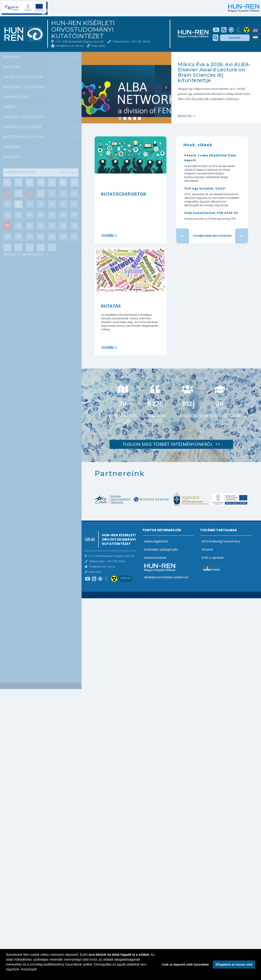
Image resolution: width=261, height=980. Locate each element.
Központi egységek (24, 87)
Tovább (107, 235)
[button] (7, 975)
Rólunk (11, 57)
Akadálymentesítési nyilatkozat (166, 577)
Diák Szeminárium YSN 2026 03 (211, 213)
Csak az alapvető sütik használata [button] (185, 965)
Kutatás (12, 67)
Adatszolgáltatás (156, 541)
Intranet (235, 38)
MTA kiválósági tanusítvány (221, 541)
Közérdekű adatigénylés (161, 550)
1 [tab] (120, 119)
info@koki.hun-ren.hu (70, 46)
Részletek (185, 116)
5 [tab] (139, 119)
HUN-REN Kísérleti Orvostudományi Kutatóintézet (83, 30)
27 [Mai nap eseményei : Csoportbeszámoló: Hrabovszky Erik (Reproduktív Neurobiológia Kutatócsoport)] (7, 193)
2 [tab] (125, 119)
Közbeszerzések (155, 558)
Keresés (12, 157)
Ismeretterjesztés (23, 117)
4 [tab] (135, 119)
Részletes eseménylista (24, 254)
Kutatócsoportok (23, 77)
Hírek (9, 107)
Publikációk (16, 97)
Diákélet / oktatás (22, 127)
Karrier (12, 147)
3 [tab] (130, 119)
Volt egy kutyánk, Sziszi (205, 188)
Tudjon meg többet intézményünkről (168, 444)
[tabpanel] (126, 91)
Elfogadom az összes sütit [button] (234, 965)
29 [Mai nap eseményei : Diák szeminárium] (30, 193)
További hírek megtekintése (212, 236)
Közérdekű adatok (23, 137)
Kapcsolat (99, 46)
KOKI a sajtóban (213, 558)
